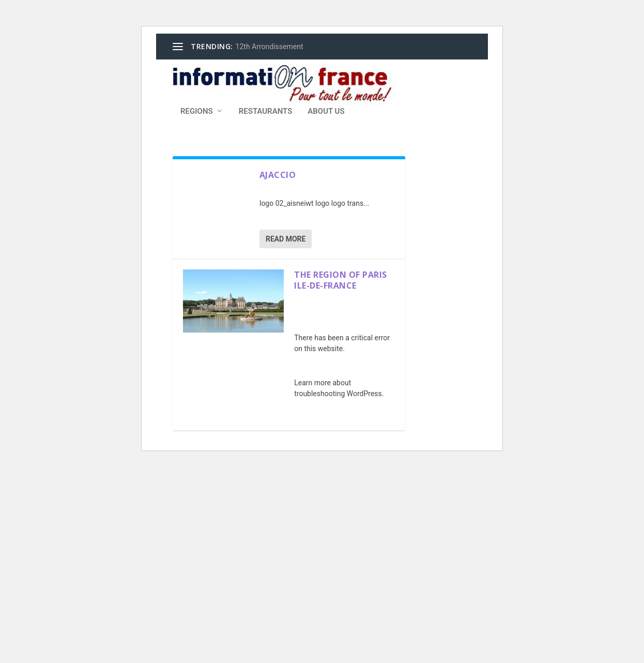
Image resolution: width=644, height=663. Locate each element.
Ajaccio (278, 175)
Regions (197, 111)
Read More (286, 239)
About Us (326, 111)
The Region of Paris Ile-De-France (341, 280)
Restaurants (266, 111)
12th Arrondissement (270, 47)
